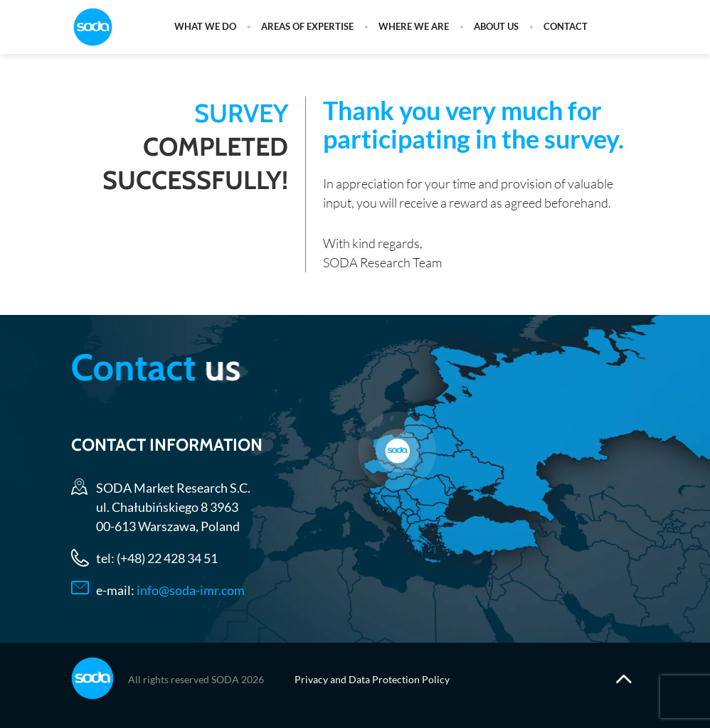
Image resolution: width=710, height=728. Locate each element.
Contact (566, 27)
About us (496, 27)
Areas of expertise (307, 27)
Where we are (414, 27)
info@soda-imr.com (190, 589)
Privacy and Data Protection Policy (372, 679)
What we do (205, 27)
